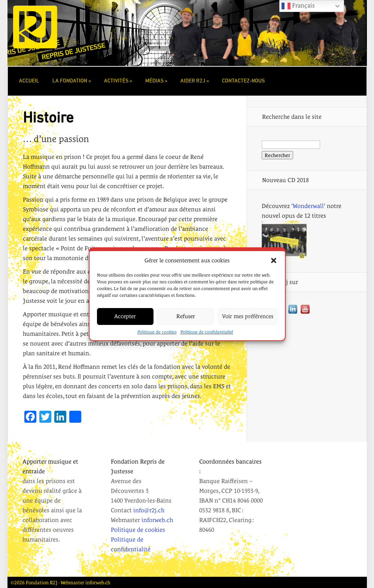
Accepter (125, 316)
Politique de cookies (157, 332)
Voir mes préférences (248, 316)
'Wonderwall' (308, 206)
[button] (274, 261)
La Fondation (70, 81)
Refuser (186, 316)
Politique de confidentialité (207, 332)
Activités (116, 81)
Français (298, 6)
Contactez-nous (243, 81)
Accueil (29, 81)
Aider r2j (193, 81)
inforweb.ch (157, 520)
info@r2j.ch (149, 510)
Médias (154, 81)
